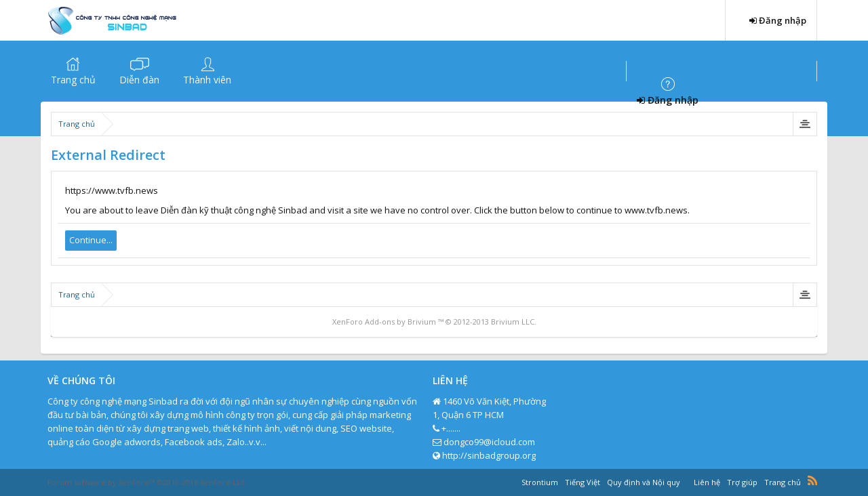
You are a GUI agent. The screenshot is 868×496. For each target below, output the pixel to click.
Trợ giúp (742, 482)
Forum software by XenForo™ (147, 482)
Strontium (540, 482)
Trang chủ (73, 80)
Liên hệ (707, 482)
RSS (812, 480)
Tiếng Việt (583, 482)
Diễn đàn (139, 80)
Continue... (91, 240)
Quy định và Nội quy (644, 482)
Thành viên (207, 80)
